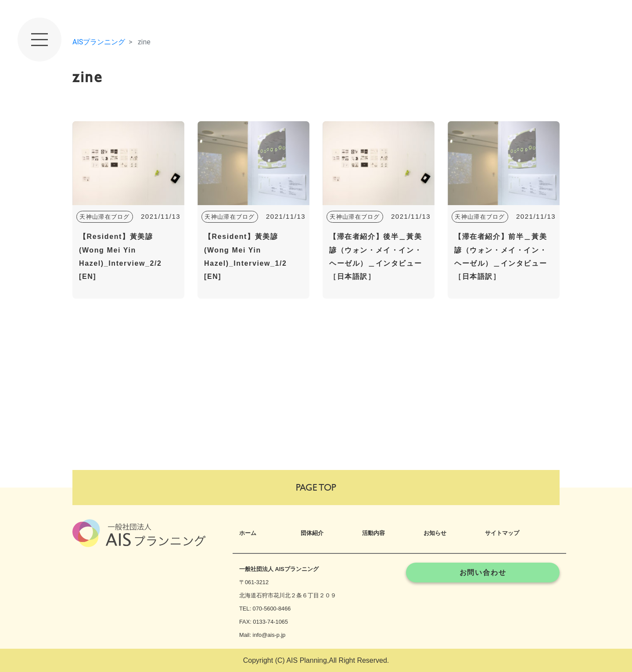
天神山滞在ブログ (104, 217)
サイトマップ (502, 533)
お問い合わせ (483, 573)
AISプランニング (99, 42)
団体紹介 (312, 533)
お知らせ (435, 533)
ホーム (248, 533)
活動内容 (373, 533)
